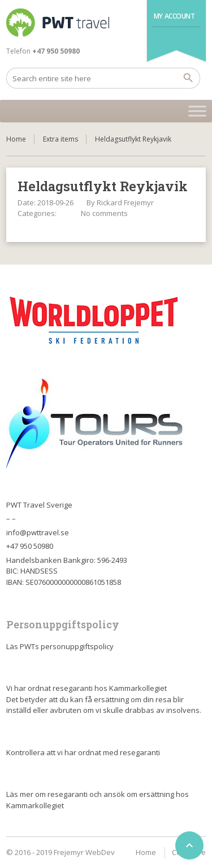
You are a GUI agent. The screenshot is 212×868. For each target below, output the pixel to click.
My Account (174, 16)
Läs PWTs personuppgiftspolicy (60, 646)
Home (16, 139)
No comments (104, 213)
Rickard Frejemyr (125, 202)
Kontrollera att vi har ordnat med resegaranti (83, 752)
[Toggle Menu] (197, 111)
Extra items (60, 139)
